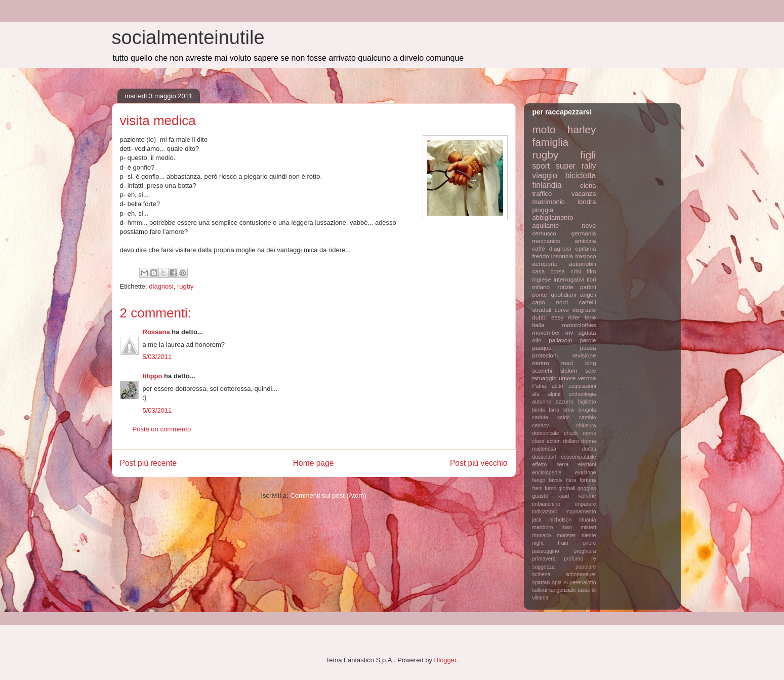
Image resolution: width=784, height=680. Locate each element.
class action (547, 441)
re (593, 559)
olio (537, 340)
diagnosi (161, 286)
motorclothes (579, 325)
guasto (540, 496)
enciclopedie (547, 473)
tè (594, 590)
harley (582, 129)
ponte (540, 294)
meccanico (547, 241)
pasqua (542, 348)
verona (587, 378)
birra (554, 410)
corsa (558, 271)
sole (590, 370)
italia (539, 325)
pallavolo (560, 340)
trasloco (586, 256)
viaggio (545, 175)
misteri (588, 527)
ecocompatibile (578, 457)
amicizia (585, 241)
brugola (587, 410)
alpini (554, 394)
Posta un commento (162, 429)
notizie (565, 287)
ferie (590, 317)
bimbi (539, 410)
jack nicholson (552, 520)
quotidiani (564, 294)
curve (562, 310)
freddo (541, 256)
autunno (542, 402)
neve (589, 226)
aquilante (546, 226)
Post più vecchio (479, 463)
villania (541, 598)
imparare (586, 504)
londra (587, 202)
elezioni (587, 465)
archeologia (583, 394)
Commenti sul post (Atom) (328, 495)
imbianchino (546, 504)
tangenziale (563, 590)
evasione (586, 473)
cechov (541, 426)
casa (539, 271)
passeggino (546, 551)
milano (541, 287)
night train (550, 543)
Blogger (445, 660)
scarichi (543, 370)
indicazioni (545, 512)
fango (539, 480)
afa (536, 394)
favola (556, 480)
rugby (185, 286)
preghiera (585, 551)
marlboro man (552, 527)
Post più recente (149, 463)
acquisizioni (583, 386)
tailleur (540, 590)
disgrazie (584, 310)
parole (588, 340)
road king (579, 363)
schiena (542, 574)
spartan (541, 583)
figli (588, 155)
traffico (542, 194)
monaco (542, 535)
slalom (569, 370)
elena (588, 186)
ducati (589, 449)
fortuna (588, 480)
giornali (567, 488)
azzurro (565, 402)
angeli (588, 294)
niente (589, 535)
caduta (540, 417)
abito (558, 386)
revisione (584, 355)
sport (541, 166)
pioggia (543, 210)
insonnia (562, 256)
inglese (542, 279)
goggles (587, 488)
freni (538, 488)
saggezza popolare (564, 567)
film (591, 271)
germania (584, 233)
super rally (576, 166)
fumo (550, 488)
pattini (588, 287)
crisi (576, 271)
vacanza (584, 194)
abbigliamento (553, 217)
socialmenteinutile (188, 37)
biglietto (587, 402)
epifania (586, 248)
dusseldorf (545, 457)
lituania (588, 520)
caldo (564, 417)
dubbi (540, 317)
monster (566, 535)
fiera (571, 480)
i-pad (563, 496)
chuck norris (580, 433)
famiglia (551, 142)
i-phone (587, 496)
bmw (569, 410)
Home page (314, 463)
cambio (588, 417)
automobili (582, 264)
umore (567, 378)
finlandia (547, 185)
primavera (544, 559)
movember (546, 332)
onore (589, 543)
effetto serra (551, 465)
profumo (573, 559)
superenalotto (580, 583)
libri (591, 279)
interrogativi (569, 279)
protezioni (545, 355)
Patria (539, 386)
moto (544, 129)
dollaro (571, 441)
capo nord (550, 302)
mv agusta (581, 332)
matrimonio (549, 202)
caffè (539, 248)
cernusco (544, 233)
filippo (153, 376)
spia (557, 583)
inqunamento (581, 512)
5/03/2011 (157, 357)
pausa (588, 348)
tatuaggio (545, 378)
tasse (584, 590)
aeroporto (545, 264)
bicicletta (581, 175)
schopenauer (581, 574)
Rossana (156, 332)
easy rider (566, 317)
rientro (541, 363)
